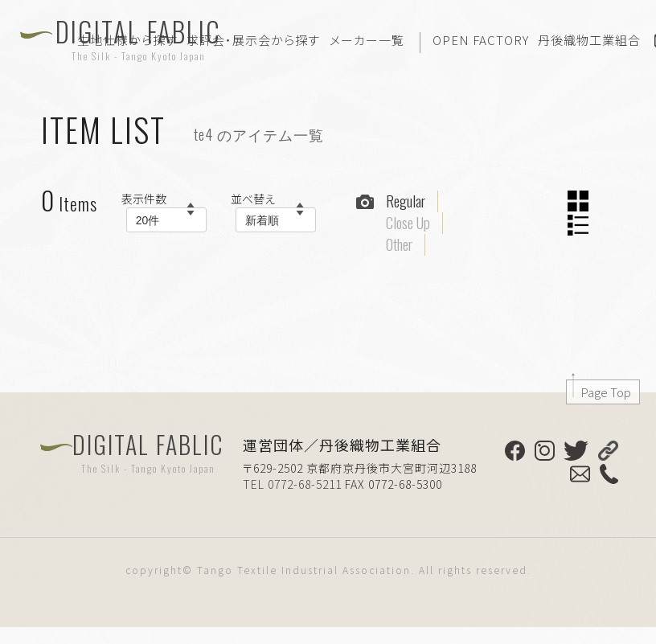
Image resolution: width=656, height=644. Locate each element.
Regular (406, 201)
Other (399, 244)
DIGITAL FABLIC (148, 452)
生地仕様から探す (127, 40)
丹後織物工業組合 (589, 40)
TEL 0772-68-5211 (292, 484)
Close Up (408, 223)
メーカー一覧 (367, 40)
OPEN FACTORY (481, 40)
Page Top (606, 392)
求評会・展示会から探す (253, 40)
